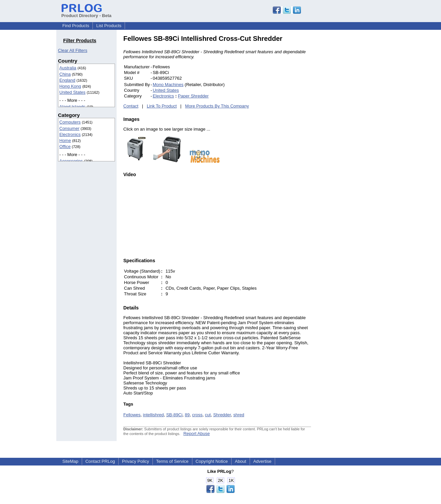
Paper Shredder (193, 96)
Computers (70, 122)
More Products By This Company (217, 106)
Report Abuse (197, 434)
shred (239, 415)
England (67, 80)
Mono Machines (168, 85)
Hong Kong (70, 86)
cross (197, 415)
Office (65, 147)
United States (72, 92)
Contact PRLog (100, 461)
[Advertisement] (356, 135)
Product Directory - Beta (86, 13)
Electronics (70, 134)
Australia (68, 68)
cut (208, 415)
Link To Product (162, 106)
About (241, 461)
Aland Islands (72, 107)
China (65, 74)
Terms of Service (172, 461)
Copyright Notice (212, 461)
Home (65, 140)
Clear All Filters (73, 50)
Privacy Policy (136, 461)
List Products (109, 26)
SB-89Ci (174, 415)
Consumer (69, 128)
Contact (131, 106)
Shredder (222, 415)
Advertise (262, 461)
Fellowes (132, 415)
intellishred (153, 415)
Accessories (71, 161)
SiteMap (70, 461)
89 (187, 415)
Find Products (76, 26)
